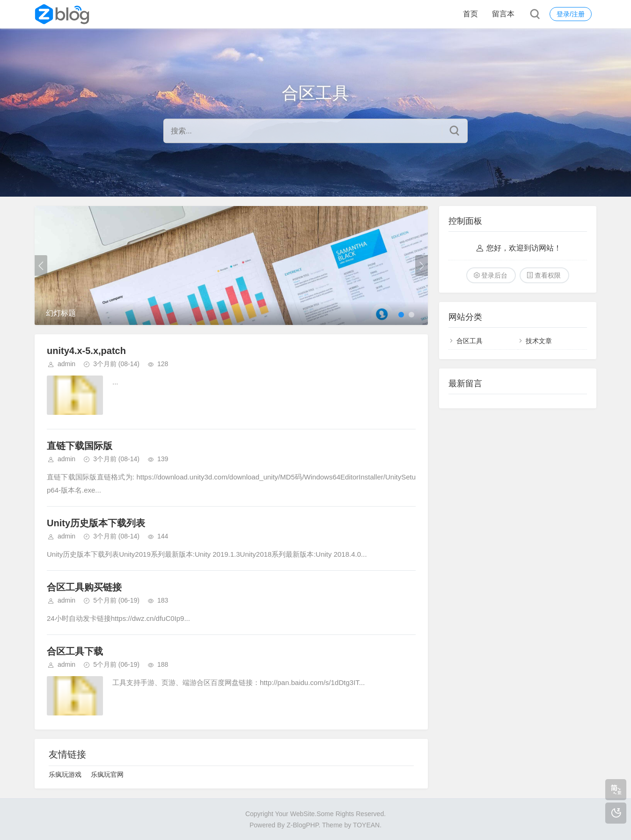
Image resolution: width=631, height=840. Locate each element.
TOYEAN (366, 825)
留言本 (503, 14)
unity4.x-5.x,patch (86, 351)
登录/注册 (571, 14)
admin (66, 364)
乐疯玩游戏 (65, 774)
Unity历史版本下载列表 (96, 523)
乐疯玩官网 (107, 774)
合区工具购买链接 (84, 587)
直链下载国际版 (80, 446)
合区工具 (470, 341)
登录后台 (494, 275)
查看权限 (548, 275)
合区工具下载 (75, 651)
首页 (470, 14)
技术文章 (539, 341)
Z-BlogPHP (302, 825)
